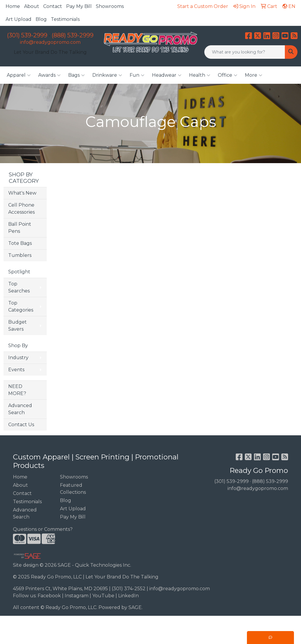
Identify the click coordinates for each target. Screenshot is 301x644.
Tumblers (20, 255)
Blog (41, 19)
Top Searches (19, 287)
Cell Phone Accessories (21, 209)
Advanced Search (20, 409)
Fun (137, 75)
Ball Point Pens (20, 228)
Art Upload (19, 19)
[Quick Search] (245, 52)
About (32, 6)
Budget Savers (17, 326)
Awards (49, 75)
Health (200, 75)
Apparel (19, 75)
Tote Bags (20, 243)
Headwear (167, 75)
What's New (22, 193)
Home (13, 6)
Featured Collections (73, 489)
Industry (18, 358)
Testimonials (65, 19)
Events (16, 370)
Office (228, 75)
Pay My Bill (79, 6)
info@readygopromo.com (50, 42)
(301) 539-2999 (27, 35)
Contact (53, 6)
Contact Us (21, 425)
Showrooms (110, 6)
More (254, 75)
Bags (76, 75)
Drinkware (107, 75)
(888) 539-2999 (73, 35)
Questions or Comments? (43, 529)
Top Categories (21, 306)
